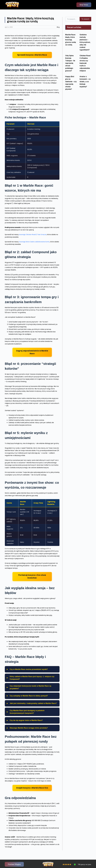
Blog (58, 27)
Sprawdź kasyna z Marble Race (32, 55)
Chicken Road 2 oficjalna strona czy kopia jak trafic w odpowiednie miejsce (85, 63)
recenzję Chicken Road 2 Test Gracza (33, 235)
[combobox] (72, 19)
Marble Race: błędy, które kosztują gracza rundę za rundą (71, 40)
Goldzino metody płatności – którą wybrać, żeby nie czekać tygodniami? (85, 42)
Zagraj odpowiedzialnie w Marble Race (32, 352)
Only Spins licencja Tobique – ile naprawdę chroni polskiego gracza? (70, 63)
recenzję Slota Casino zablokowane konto (34, 242)
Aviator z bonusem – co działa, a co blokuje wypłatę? (85, 82)
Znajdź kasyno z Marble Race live (32, 788)
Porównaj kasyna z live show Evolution (32, 576)
